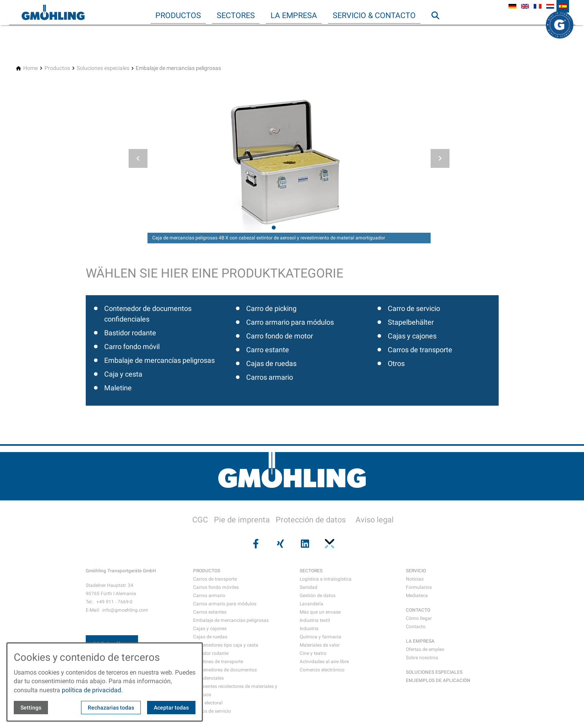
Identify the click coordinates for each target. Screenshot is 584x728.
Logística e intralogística (326, 579)
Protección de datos (311, 520)
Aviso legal (375, 520)
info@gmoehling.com (125, 610)
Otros (396, 363)
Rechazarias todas (111, 708)
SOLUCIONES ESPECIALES (434, 672)
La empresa (294, 15)
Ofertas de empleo (425, 649)
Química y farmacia (321, 637)
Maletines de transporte (218, 662)
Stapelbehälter (411, 322)
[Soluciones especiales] (103, 68)
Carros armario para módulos (225, 604)
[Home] (30, 68)
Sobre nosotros (422, 658)
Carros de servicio (212, 711)
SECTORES (311, 571)
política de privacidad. (92, 690)
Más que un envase (320, 612)
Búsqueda (439, 31)
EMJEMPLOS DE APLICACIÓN (438, 680)
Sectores (236, 15)
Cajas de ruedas (271, 363)
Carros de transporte (420, 350)
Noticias (415, 579)
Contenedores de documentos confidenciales (225, 674)
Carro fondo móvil (132, 347)
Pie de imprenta (242, 520)
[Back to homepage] (53, 13)
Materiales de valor (320, 645)
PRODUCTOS (207, 571)
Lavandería (311, 604)
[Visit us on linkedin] (304, 544)
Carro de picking (271, 308)
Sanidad (309, 587)
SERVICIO (416, 571)
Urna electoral (208, 703)
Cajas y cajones (412, 336)
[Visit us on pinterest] (329, 544)
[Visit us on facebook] (255, 544)
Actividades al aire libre (324, 662)
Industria (309, 629)
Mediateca (417, 596)
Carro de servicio (414, 308)
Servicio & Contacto (374, 15)
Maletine (118, 388)
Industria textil (315, 620)
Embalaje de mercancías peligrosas (159, 360)
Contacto (416, 627)
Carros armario (270, 377)
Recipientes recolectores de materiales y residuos (235, 690)
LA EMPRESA (420, 641)
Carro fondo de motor (280, 336)
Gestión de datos (318, 596)
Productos (178, 15)
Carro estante (268, 350)
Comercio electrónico (322, 670)
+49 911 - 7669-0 (114, 602)
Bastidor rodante (130, 333)
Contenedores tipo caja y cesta (226, 645)
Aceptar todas (171, 708)
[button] (138, 158)
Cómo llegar (419, 618)
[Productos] (57, 68)
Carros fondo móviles (216, 587)
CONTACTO (418, 610)
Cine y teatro (313, 653)
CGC (200, 520)
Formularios (419, 587)
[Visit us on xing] (280, 544)
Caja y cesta (123, 374)
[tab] (274, 228)
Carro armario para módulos (290, 322)
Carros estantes (210, 612)
